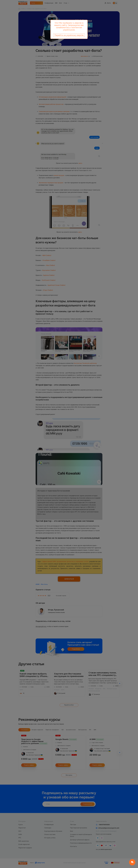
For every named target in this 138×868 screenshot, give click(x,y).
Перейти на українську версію (69, 35)
